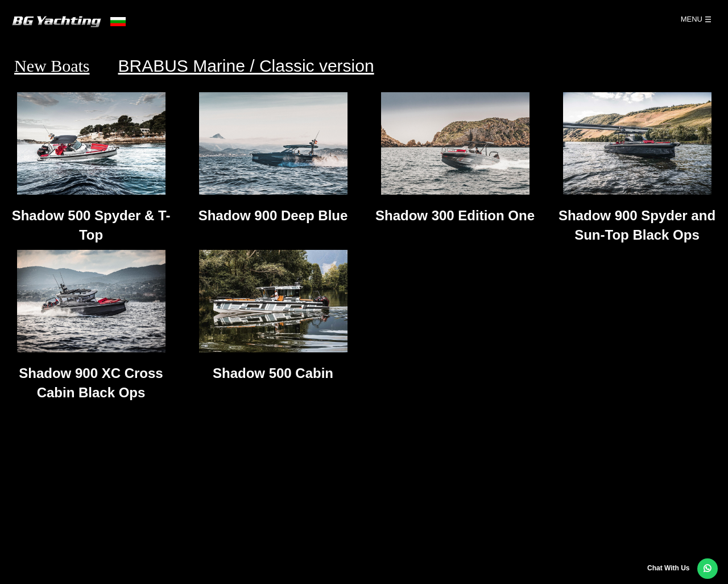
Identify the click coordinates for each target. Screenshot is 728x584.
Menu (692, 19)
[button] (708, 569)
